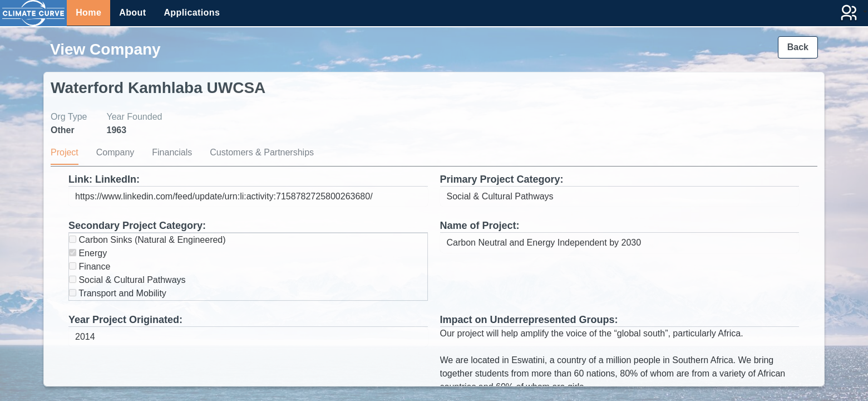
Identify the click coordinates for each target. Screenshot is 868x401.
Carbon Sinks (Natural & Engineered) (147, 240)
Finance (90, 266)
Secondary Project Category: (137, 226)
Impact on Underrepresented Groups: (529, 320)
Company (115, 152)
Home (88, 13)
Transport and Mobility (118, 293)
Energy (88, 253)
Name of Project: (480, 226)
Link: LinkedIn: (104, 179)
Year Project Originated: (125, 320)
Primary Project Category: (502, 179)
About (132, 13)
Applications (192, 13)
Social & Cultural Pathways (127, 280)
